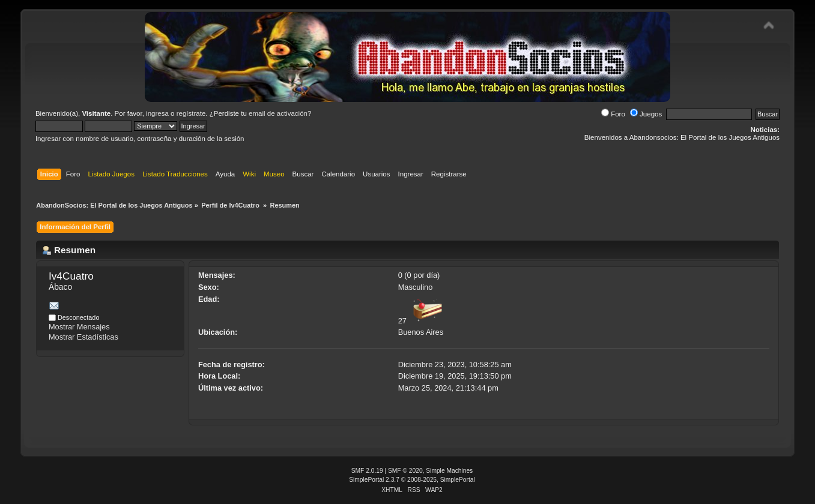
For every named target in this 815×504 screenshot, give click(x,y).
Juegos (646, 114)
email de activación (278, 113)
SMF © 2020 (405, 471)
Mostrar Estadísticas (83, 337)
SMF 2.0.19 (367, 471)
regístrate (191, 113)
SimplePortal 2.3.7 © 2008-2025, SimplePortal (412, 480)
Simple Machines (449, 471)
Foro (613, 114)
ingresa (157, 113)
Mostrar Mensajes (79, 327)
